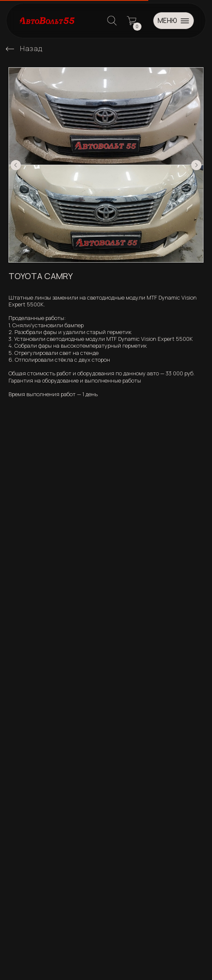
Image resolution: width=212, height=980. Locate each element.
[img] (10, 49)
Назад (31, 48)
